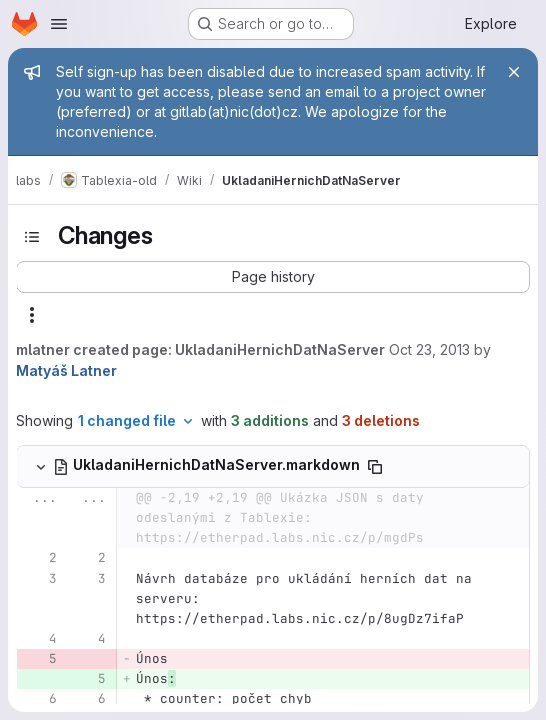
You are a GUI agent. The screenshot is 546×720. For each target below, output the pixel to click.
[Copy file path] (375, 467)
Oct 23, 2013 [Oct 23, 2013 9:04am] (429, 349)
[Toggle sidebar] (32, 237)
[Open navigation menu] (59, 24)
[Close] (514, 72)
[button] (273, 277)
